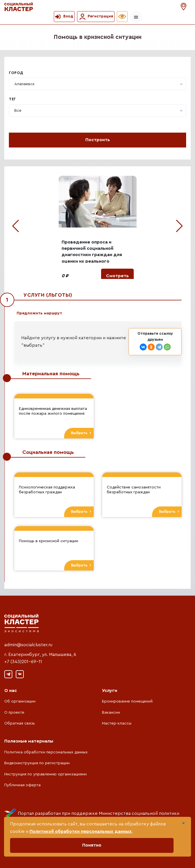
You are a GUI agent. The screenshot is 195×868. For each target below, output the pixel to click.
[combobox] (97, 84)
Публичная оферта (22, 785)
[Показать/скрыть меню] (136, 17)
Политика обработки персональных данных (46, 752)
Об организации (20, 701)
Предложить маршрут (39, 313)
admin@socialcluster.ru (28, 645)
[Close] (183, 823)
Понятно (92, 845)
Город (16, 73)
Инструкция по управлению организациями (46, 774)
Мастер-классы (117, 723)
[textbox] (24, 84)
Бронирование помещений (127, 701)
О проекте (14, 713)
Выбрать (81, 433)
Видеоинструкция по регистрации (37, 763)
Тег (12, 99)
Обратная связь (20, 723)
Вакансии (111, 713)
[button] (184, 7)
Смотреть (117, 276)
